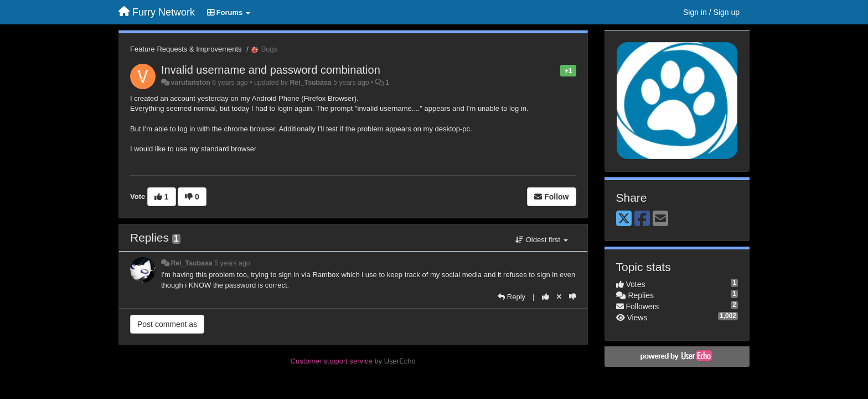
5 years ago (232, 263)
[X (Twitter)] (624, 219)
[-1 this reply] (573, 297)
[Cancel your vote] (559, 297)
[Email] (660, 219)
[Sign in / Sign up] (711, 12)
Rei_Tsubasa (310, 83)
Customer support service (332, 361)
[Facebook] (642, 219)
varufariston (190, 83)
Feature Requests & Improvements (186, 49)
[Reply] (512, 297)
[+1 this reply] (546, 297)
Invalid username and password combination (271, 70)
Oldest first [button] (541, 240)
